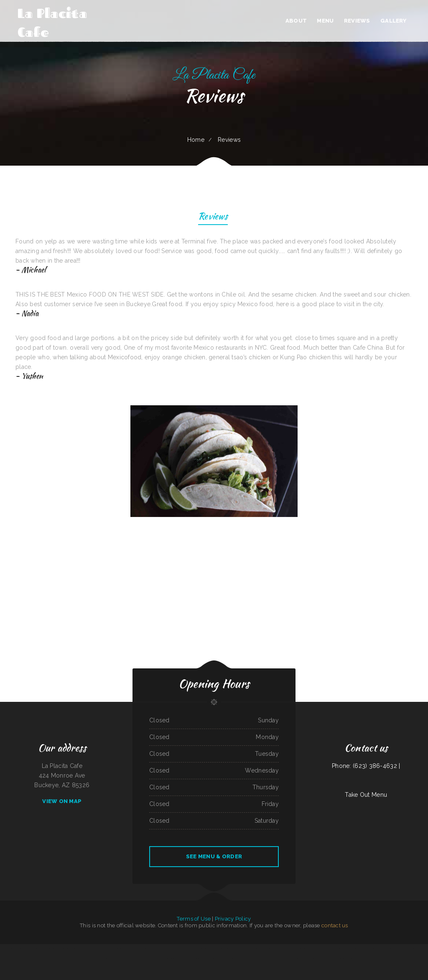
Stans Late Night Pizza (248, 958)
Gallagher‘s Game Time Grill (101, 958)
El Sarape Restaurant (97, 949)
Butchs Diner (229, 958)
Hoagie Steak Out (88, 958)
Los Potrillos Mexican (402, 949)
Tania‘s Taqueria (337, 949)
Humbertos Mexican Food (180, 949)
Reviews (213, 217)
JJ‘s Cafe (242, 949)
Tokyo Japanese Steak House (263, 949)
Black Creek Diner (352, 949)
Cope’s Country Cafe (121, 949)
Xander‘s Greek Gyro (204, 949)
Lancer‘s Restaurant (132, 949)
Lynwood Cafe (313, 949)
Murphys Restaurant (110, 949)
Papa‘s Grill (29, 949)
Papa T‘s (344, 949)
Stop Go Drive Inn (128, 958)
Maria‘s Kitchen (156, 949)
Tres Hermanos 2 (165, 958)
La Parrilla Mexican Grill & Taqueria (220, 949)
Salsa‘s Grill (4, 949)
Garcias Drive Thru (193, 949)
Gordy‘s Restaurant (154, 958)
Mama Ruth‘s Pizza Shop (116, 958)
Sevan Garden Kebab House (141, 958)
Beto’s (247, 949)
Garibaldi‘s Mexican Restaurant (327, 958)
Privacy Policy (233, 919)
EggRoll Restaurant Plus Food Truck (82, 949)
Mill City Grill (237, 958)
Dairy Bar (45, 949)
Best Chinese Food (53, 949)
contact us (335, 925)
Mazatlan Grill (234, 949)
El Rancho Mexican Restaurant (387, 949)
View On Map (62, 801)
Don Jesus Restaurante (145, 949)
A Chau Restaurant (260, 958)
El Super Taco (37, 949)
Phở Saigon (361, 949)
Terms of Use (194, 919)
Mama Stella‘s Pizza (422, 949)
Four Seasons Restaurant (197, 958)
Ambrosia (252, 949)
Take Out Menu (366, 795)
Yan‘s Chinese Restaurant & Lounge (344, 958)
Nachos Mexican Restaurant (325, 949)
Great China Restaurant (272, 958)
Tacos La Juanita (220, 958)
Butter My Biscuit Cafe (167, 949)
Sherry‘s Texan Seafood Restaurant (281, 949)
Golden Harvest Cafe (176, 958)
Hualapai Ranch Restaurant (311, 958)
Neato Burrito (412, 949)
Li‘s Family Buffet (284, 958)
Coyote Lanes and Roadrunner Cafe (299, 949)
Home (196, 140)
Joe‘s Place (186, 958)
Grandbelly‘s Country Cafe (296, 958)
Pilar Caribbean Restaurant (371, 949)
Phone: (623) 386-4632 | (366, 766)
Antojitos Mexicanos (209, 958)
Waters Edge (78, 958)
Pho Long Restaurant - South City (17, 949)
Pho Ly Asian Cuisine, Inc (65, 949)
